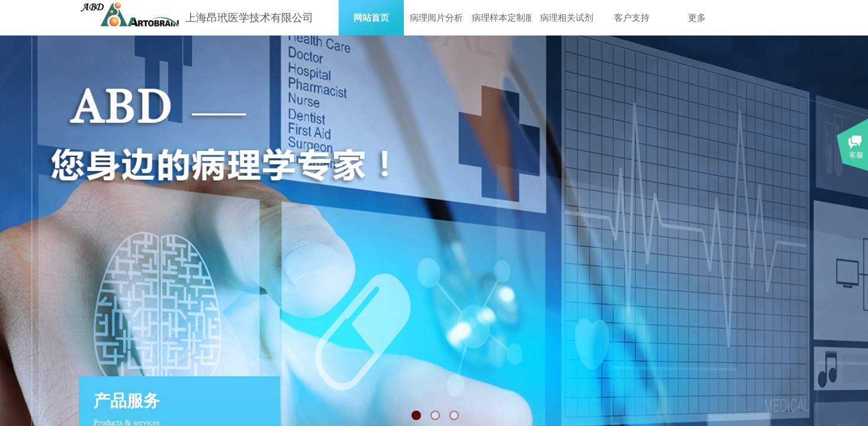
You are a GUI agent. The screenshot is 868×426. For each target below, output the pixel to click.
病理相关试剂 (567, 18)
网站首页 (371, 18)
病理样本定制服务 (501, 18)
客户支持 (632, 18)
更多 (697, 18)
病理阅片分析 (436, 18)
